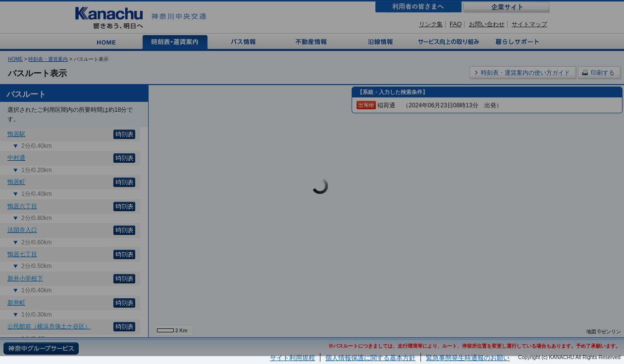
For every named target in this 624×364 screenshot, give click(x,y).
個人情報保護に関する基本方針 (370, 358)
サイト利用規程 (292, 358)
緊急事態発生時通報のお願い (468, 358)
